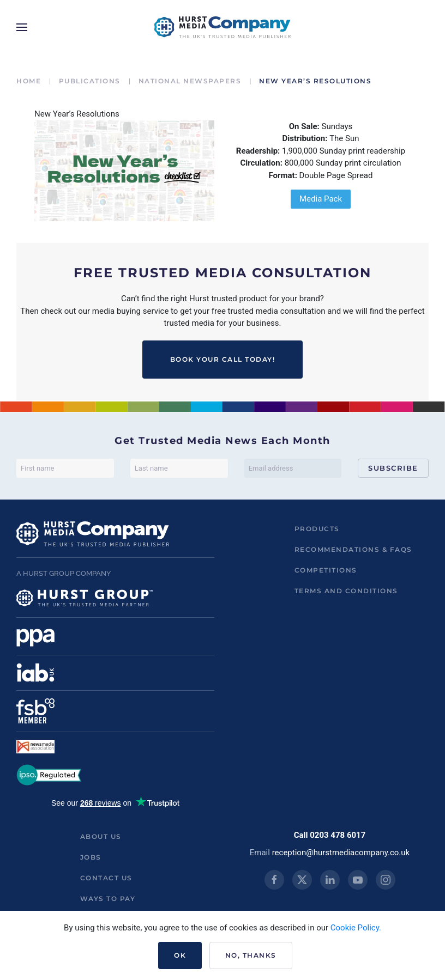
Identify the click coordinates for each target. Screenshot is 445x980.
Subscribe (393, 468)
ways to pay (108, 899)
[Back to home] (222, 27)
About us (101, 836)
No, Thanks (251, 955)
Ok (180, 955)
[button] (22, 27)
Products (317, 529)
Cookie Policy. (356, 928)
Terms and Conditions (346, 591)
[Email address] (293, 468)
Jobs (91, 857)
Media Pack (321, 199)
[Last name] (179, 468)
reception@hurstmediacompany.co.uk (341, 853)
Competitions (326, 570)
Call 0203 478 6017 (330, 835)
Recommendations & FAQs (353, 549)
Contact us (106, 878)
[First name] (65, 468)
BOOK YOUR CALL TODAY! (223, 359)
